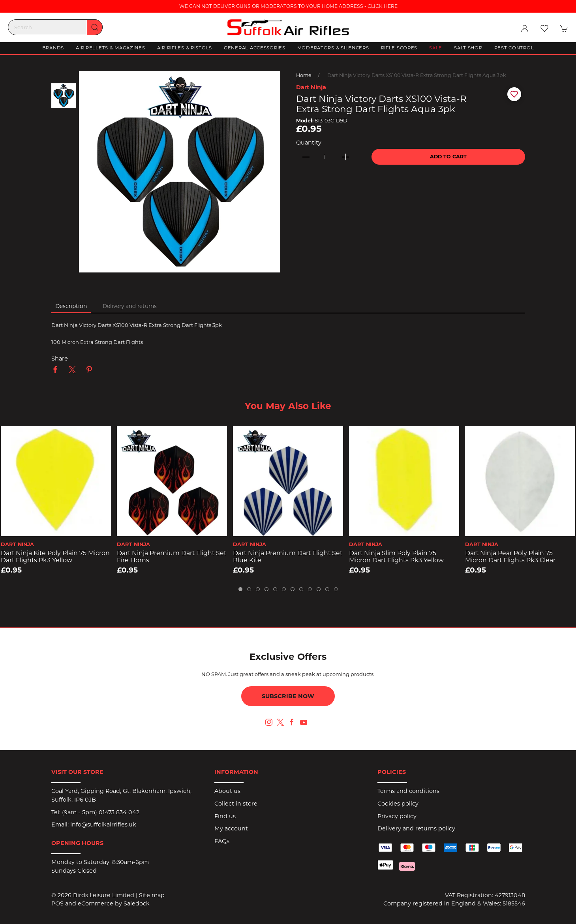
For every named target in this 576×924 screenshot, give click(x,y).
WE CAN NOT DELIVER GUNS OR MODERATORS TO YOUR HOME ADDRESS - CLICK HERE (288, 6)
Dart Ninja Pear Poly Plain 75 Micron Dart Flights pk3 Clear (510, 557)
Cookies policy (398, 804)
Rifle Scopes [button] (399, 48)
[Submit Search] (95, 27)
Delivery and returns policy (416, 828)
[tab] (240, 589)
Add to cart (448, 157)
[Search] (55, 27)
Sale (436, 48)
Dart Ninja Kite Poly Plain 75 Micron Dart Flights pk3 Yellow (55, 557)
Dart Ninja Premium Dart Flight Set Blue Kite (288, 557)
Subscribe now (288, 696)
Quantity (309, 143)
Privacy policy (397, 816)
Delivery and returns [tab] (130, 306)
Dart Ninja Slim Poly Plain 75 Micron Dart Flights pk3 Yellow (396, 557)
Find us (225, 816)
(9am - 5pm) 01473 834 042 (101, 812)
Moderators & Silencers (333, 48)
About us (227, 791)
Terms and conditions (408, 791)
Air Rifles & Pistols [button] (185, 48)
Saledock (137, 903)
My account (231, 828)
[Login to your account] (525, 28)
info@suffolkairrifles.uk (103, 824)
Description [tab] (71, 306)
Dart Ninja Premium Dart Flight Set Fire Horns (172, 557)
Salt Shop (468, 48)
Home (304, 75)
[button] (544, 28)
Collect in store (236, 804)
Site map (152, 895)
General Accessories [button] (255, 48)
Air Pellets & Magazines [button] (111, 48)
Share (60, 359)
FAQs (222, 841)
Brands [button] (53, 48)
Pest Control (514, 48)
